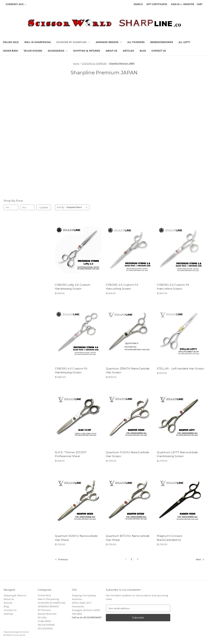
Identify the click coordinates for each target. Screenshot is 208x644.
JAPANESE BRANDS (109, 42)
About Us (111, 51)
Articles (128, 51)
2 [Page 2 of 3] (132, 559)
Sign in (175, 4)
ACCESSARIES (58, 51)
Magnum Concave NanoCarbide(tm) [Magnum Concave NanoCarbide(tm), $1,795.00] (169, 538)
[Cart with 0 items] (200, 4)
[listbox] (78, 207)
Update (44, 207)
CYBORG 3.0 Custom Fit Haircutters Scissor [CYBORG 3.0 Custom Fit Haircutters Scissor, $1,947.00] (173, 287)
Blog (143, 51)
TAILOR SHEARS (33, 51)
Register (189, 4)
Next (200, 560)
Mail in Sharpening (37, 42)
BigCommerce (22, 632)
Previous (61, 560)
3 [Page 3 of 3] (138, 559)
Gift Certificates (157, 4)
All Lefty (184, 42)
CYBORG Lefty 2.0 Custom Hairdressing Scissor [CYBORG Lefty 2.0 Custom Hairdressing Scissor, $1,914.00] (73, 287)
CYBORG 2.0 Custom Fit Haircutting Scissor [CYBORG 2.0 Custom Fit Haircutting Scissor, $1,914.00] (122, 287)
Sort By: (61, 207)
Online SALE (11, 42)
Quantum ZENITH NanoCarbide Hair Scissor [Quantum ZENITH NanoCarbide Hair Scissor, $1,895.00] (128, 371)
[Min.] (11, 207)
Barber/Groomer (162, 42)
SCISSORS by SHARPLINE (73, 42)
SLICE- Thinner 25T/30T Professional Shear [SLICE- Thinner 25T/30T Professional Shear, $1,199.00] (71, 454)
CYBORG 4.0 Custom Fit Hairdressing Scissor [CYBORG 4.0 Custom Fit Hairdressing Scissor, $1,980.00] (71, 371)
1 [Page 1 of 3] (126, 559)
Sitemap (8, 614)
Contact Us (159, 51)
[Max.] (27, 207)
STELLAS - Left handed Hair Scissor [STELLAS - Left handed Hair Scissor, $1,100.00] (180, 369)
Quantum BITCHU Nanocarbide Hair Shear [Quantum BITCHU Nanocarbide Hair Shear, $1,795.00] (128, 538)
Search (138, 4)
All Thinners (136, 42)
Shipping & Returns (87, 51)
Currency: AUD (16, 4)
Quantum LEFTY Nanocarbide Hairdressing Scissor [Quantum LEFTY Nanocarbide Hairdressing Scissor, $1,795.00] (177, 454)
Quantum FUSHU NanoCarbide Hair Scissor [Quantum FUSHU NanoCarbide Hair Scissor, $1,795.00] (127, 454)
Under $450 (10, 51)
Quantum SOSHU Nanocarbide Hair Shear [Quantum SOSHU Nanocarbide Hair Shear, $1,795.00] (76, 538)
